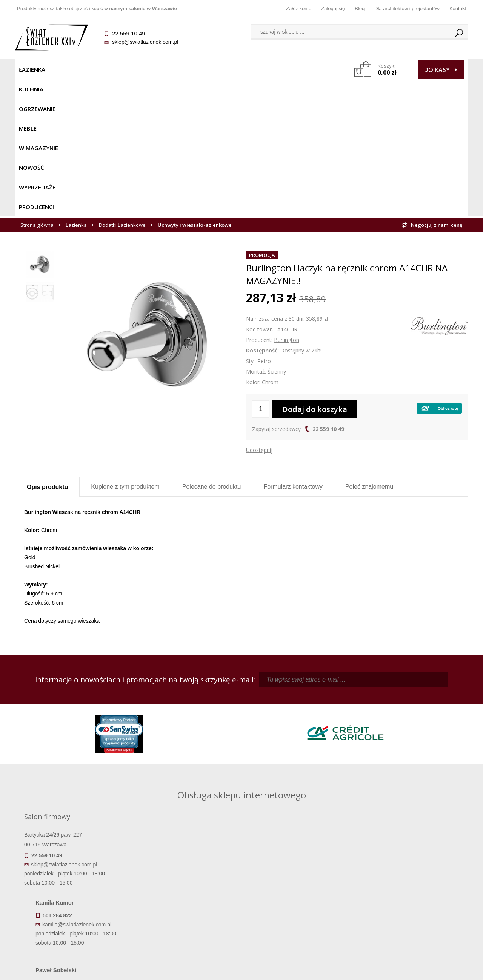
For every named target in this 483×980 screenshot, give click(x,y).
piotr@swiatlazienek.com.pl (365, 708)
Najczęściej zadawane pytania (185, 888)
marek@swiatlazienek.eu (363, 748)
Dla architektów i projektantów (407, 8)
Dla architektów (411, 898)
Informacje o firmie (411, 888)
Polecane (212, 349)
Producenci (306, 69)
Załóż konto (299, 8)
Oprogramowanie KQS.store (435, 969)
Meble (142, 69)
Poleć (369, 349)
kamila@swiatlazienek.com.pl (189, 708)
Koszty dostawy (72, 898)
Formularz (293, 349)
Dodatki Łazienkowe (122, 88)
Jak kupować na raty (185, 898)
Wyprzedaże (261, 69)
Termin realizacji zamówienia (72, 877)
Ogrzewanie (106, 69)
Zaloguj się (333, 8)
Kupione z (125, 349)
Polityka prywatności (185, 909)
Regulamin (185, 877)
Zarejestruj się (298, 888)
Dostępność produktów (72, 888)
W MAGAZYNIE (180, 69)
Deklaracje (72, 930)
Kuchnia (67, 69)
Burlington (287, 202)
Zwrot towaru (72, 919)
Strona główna (37, 88)
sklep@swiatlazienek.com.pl (145, 42)
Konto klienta (298, 909)
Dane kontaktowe (411, 877)
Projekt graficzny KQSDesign (360, 969)
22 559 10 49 (328, 292)
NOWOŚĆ (221, 69)
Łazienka (32, 69)
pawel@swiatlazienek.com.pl (188, 775)
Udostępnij (259, 313)
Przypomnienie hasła (298, 898)
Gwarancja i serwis (72, 909)
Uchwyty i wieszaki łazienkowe (195, 88)
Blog (360, 8)
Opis (47, 350)
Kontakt (458, 8)
